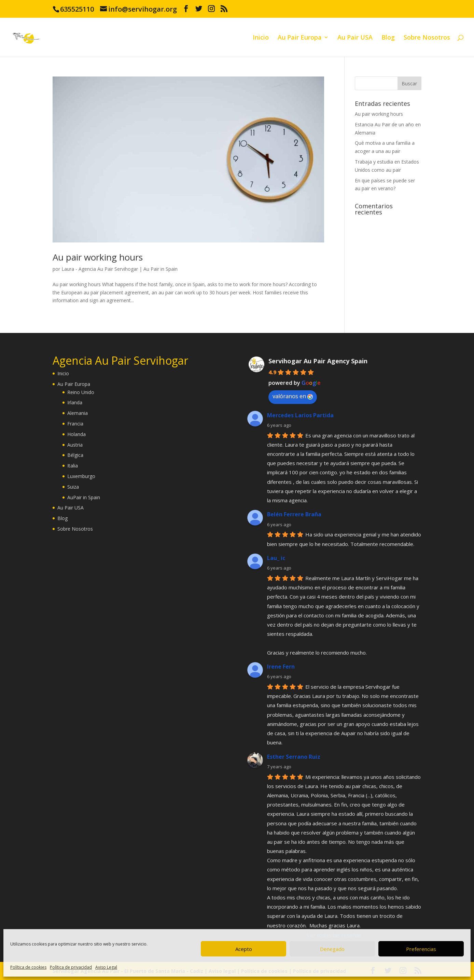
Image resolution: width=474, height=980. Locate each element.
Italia (73, 466)
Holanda (76, 434)
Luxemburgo (81, 476)
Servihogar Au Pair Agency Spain (318, 361)
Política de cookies (28, 967)
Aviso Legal (106, 967)
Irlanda (75, 402)
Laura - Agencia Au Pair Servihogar (100, 269)
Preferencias (421, 949)
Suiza (73, 487)
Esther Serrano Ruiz (294, 757)
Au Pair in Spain (161, 269)
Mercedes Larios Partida (300, 415)
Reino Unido (81, 392)
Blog (388, 38)
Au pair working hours (98, 257)
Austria (75, 445)
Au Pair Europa (300, 38)
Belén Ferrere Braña (294, 514)
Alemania (78, 413)
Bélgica (75, 455)
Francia (75, 424)
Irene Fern (281, 667)
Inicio (261, 38)
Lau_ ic (276, 558)
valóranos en (293, 396)
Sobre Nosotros (427, 38)
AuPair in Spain (84, 497)
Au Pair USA (355, 38)
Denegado (332, 949)
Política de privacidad (71, 967)
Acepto (244, 949)
